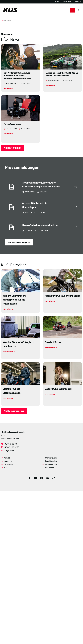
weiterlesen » (8, 88)
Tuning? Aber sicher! (13, 124)
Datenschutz (67, 2)
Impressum (78, 2)
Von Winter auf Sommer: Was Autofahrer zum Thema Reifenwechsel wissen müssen (17, 76)
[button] (72, 10)
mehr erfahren (9, 309)
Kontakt (57, 2)
